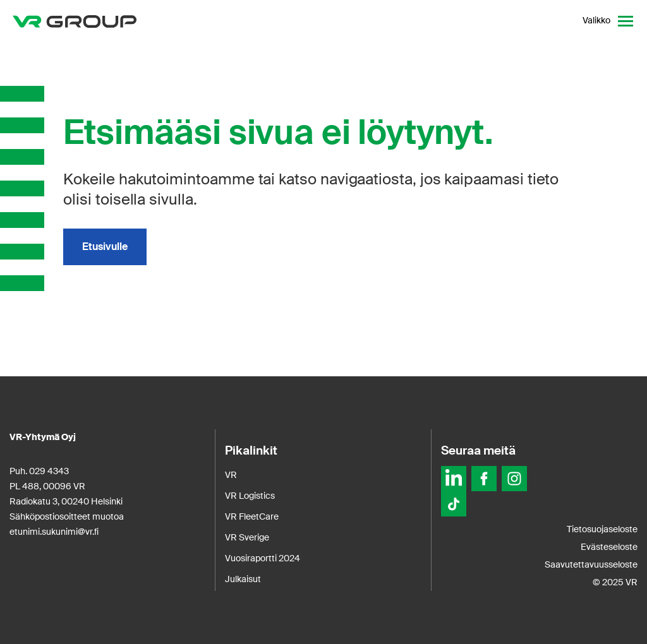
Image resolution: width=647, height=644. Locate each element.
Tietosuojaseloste (602, 529)
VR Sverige (247, 537)
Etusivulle (105, 247)
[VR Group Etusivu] (75, 21)
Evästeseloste (609, 547)
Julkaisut (243, 579)
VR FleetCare (252, 516)
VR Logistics (250, 496)
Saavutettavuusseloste (591, 564)
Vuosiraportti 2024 (263, 558)
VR (231, 475)
